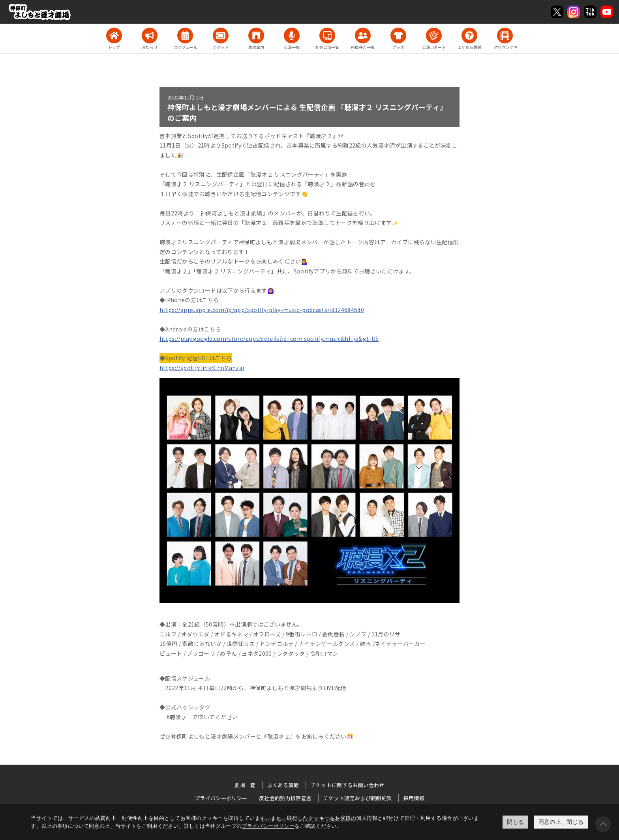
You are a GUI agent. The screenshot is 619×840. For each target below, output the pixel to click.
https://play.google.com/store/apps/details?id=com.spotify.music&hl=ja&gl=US (269, 339)
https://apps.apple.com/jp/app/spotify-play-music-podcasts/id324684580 (262, 310)
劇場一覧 (245, 785)
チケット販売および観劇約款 (358, 798)
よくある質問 (283, 785)
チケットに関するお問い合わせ (348, 785)
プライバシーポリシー (268, 826)
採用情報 (414, 798)
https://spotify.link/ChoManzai (202, 368)
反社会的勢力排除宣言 (285, 798)
